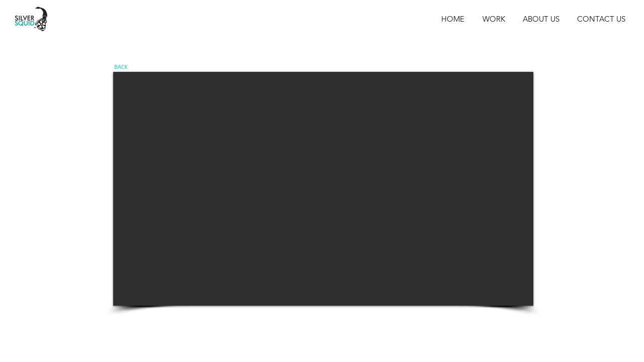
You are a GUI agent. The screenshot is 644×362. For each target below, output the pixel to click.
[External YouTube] (323, 189)
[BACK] (121, 67)
